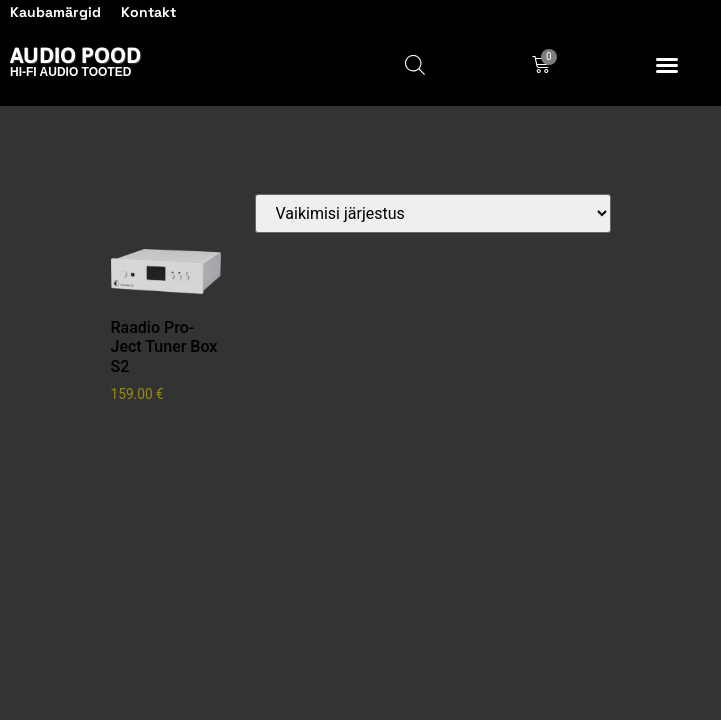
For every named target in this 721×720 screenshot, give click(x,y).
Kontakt (148, 12)
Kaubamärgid (55, 12)
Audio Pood (75, 55)
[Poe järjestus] (433, 213)
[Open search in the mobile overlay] (415, 65)
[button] (667, 65)
